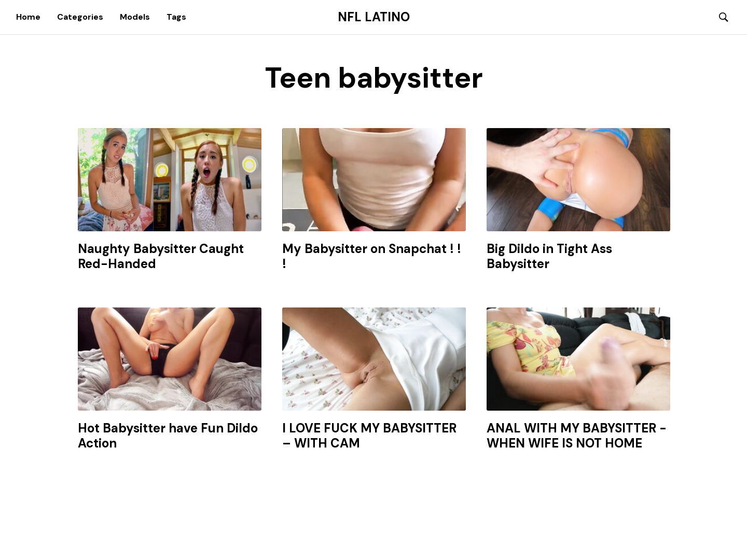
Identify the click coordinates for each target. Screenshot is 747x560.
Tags (176, 17)
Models (135, 17)
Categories (80, 17)
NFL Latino (374, 17)
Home (28, 17)
